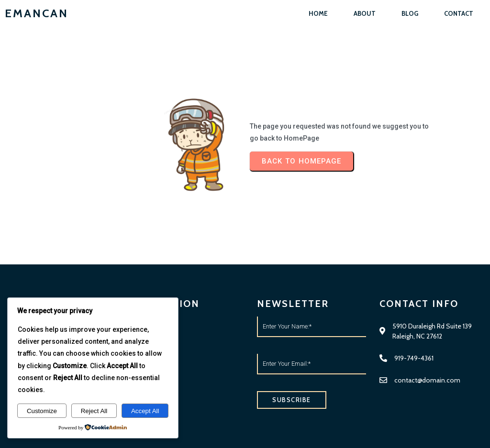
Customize (42, 411)
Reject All (94, 411)
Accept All (145, 411)
